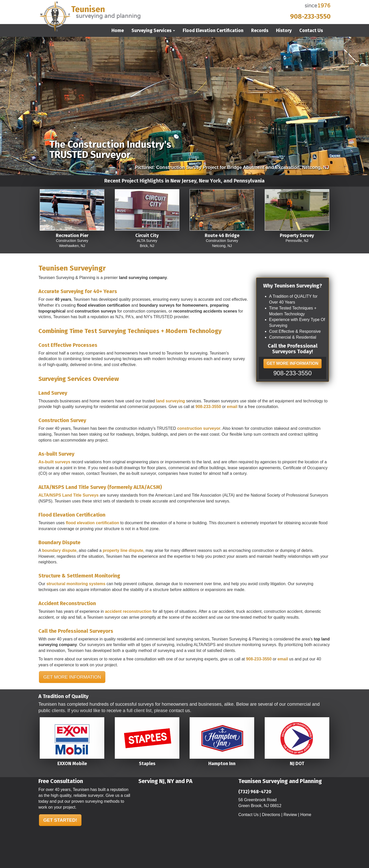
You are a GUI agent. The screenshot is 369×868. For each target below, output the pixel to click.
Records (260, 30)
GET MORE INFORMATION (293, 363)
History (284, 30)
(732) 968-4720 (255, 792)
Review (290, 815)
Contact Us (311, 30)
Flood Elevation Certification (213, 30)
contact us (179, 711)
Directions (271, 815)
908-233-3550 (310, 17)
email (232, 407)
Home (118, 30)
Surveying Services (153, 30)
